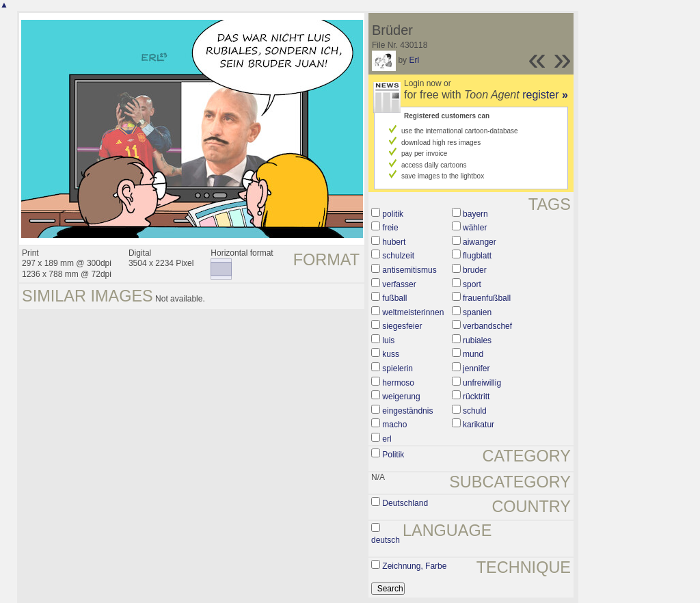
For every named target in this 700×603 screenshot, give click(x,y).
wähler (475, 228)
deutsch (386, 540)
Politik (393, 455)
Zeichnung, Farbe (414, 566)
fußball (394, 298)
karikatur (479, 425)
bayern (475, 214)
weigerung (401, 397)
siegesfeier (402, 326)
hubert (394, 242)
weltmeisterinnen (413, 312)
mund (473, 354)
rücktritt (476, 397)
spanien (477, 312)
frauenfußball (487, 298)
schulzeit (398, 256)
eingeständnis (407, 411)
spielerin (398, 368)
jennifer (476, 368)
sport (472, 284)
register (545, 95)
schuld (475, 411)
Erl (414, 60)
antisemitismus (409, 270)
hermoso (398, 383)
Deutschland (405, 503)
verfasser (399, 284)
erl (387, 439)
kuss (391, 354)
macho (394, 425)
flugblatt (477, 256)
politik (393, 214)
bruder (475, 270)
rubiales (477, 340)
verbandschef (487, 326)
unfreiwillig (482, 383)
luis (388, 340)
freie (390, 228)
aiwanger (480, 242)
